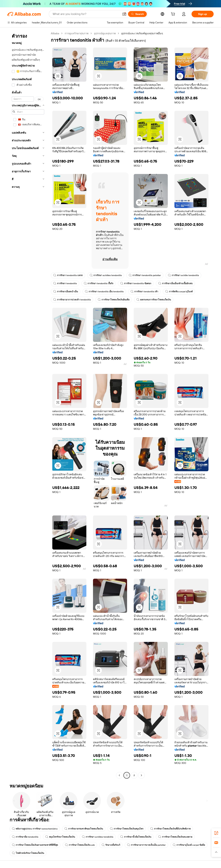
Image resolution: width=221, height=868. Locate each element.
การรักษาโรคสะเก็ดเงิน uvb (80, 845)
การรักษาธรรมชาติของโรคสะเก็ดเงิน (84, 829)
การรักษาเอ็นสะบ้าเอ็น (66, 292)
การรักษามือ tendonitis (25, 837)
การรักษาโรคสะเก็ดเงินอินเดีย (114, 300)
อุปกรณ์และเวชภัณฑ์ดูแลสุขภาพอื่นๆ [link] (142, 33)
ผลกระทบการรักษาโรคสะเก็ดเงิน (154, 300)
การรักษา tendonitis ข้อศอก (136, 283)
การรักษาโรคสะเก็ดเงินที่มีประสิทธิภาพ (170, 829)
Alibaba (55, 33)
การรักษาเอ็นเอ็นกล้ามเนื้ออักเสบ (175, 283)
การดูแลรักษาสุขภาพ (77, 33)
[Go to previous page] (119, 775)
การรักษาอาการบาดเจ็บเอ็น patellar (146, 845)
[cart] (174, 15)
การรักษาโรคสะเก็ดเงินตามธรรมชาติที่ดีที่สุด (35, 845)
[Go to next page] (141, 775)
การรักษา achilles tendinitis (98, 837)
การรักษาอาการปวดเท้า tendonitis (72, 300)
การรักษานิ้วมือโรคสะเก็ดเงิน (136, 837)
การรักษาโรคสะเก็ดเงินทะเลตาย (175, 837)
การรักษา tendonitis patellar (145, 275)
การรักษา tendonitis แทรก (68, 275)
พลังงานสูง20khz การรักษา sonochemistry (35, 829)
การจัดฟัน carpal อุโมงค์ (179, 292)
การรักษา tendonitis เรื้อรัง (99, 283)
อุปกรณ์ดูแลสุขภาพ (105, 33)
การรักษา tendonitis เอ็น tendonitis (104, 292)
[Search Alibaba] (86, 14)
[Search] (137, 14)
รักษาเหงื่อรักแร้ (111, 845)
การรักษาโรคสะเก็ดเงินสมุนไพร (127, 829)
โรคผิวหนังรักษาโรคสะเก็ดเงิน (28, 853)
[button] (124, 14)
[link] (216, 833)
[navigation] (28, 405)
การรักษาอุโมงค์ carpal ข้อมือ (189, 845)
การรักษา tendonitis (65, 283)
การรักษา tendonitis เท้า (144, 292)
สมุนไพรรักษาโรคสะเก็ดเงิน (60, 837)
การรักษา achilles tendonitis (106, 275)
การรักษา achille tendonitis (183, 275)
